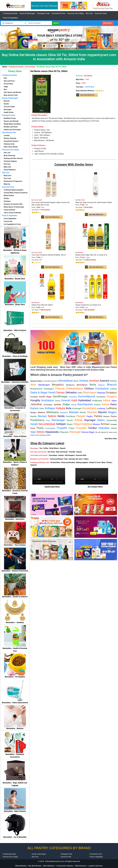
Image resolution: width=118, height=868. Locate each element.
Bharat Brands (21, 866)
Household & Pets (59, 13)
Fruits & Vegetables (10, 18)
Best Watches (49, 866)
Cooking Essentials (10, 13)
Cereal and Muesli (56, 459)
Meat (103, 462)
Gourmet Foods (101, 13)
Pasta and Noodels (68, 462)
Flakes (86, 459)
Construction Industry (65, 866)
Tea (41, 448)
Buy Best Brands (35, 866)
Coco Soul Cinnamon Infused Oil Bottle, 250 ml (49, 255)
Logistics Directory (95, 866)
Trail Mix (72, 452)
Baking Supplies (82, 462)
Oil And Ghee (55, 462)
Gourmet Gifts (81, 455)
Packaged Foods (43, 13)
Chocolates (53, 455)
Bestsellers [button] (108, 23)
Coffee (46, 448)
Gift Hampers (70, 455)
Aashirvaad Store (52, 487)
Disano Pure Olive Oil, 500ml (42, 305)
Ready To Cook (95, 462)
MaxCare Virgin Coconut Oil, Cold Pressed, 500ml (94, 202)
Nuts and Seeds (62, 452)
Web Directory (81, 866)
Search (56, 23)
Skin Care (89, 13)
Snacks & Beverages (27, 13)
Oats (66, 459)
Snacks (79, 452)
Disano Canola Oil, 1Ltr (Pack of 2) (88, 305)
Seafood (33, 465)
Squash (63, 448)
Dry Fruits (51, 452)
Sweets (61, 455)
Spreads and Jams (76, 459)
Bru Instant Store (95, 487)
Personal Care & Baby (75, 13)
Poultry (109, 462)
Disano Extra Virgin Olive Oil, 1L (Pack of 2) (91, 255)
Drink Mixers (54, 448)
